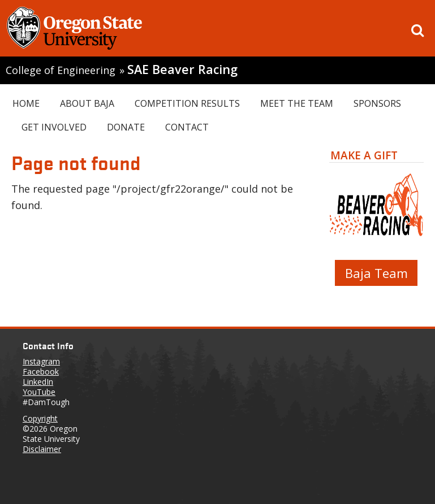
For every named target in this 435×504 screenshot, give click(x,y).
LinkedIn (38, 382)
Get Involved (54, 127)
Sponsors (377, 103)
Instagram (41, 361)
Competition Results (187, 103)
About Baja (87, 103)
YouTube (39, 392)
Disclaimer (42, 449)
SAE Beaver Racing (182, 69)
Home (26, 103)
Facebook (41, 372)
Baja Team (376, 273)
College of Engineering (61, 70)
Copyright (40, 418)
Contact (187, 127)
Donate (126, 127)
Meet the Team (297, 103)
